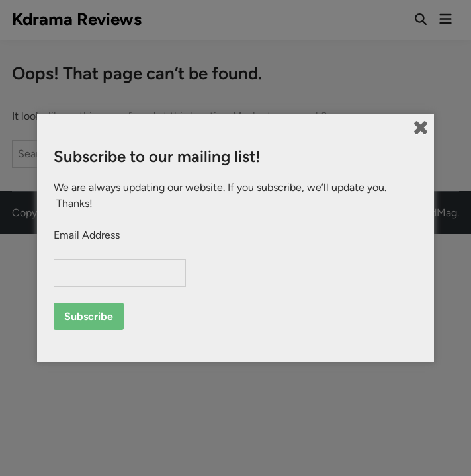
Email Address (87, 235)
